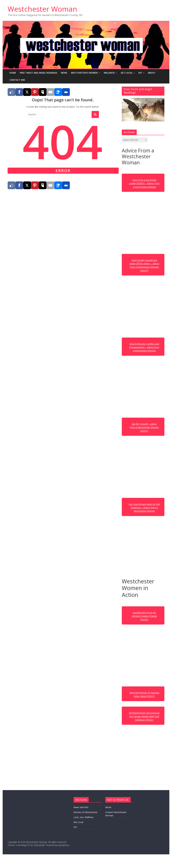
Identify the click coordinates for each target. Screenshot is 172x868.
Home (13, 73)
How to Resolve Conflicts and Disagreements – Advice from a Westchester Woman (144, 347)
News (64, 73)
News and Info (81, 807)
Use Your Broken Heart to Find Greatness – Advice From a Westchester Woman (144, 508)
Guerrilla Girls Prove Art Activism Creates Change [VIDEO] (144, 616)
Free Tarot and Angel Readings (38, 73)
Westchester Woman (42, 9)
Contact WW (17, 80)
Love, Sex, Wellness (84, 817)
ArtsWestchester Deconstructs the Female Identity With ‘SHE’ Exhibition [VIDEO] (144, 716)
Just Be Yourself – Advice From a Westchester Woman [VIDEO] (144, 427)
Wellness (109, 73)
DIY (140, 73)
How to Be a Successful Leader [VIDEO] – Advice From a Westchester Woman (144, 183)
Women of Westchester (86, 812)
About (152, 73)
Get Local (127, 73)
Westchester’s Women (84, 73)
